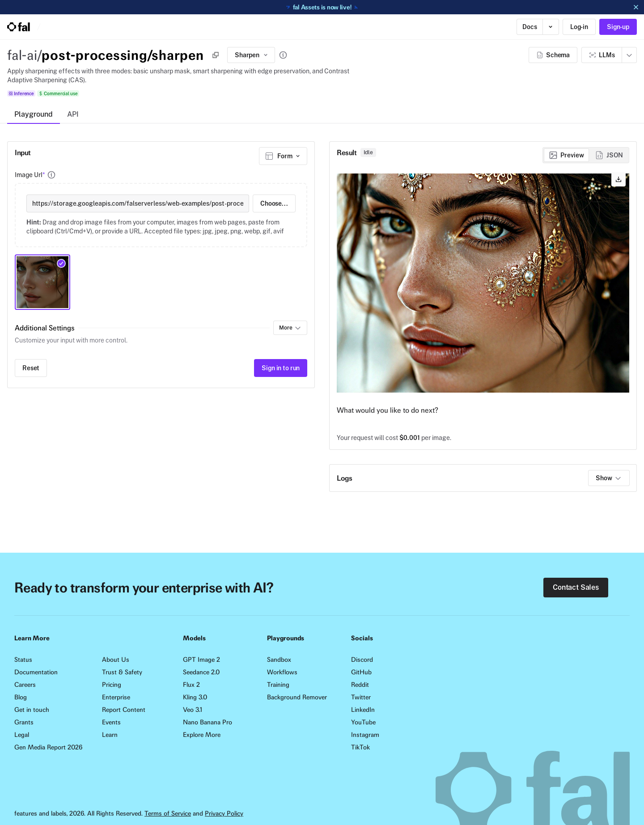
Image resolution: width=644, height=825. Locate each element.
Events (111, 722)
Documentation (36, 672)
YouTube (363, 722)
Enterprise (116, 697)
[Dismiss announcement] (636, 7)
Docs (530, 27)
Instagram (365, 735)
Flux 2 (191, 685)
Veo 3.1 (193, 710)
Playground (34, 114)
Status (23, 660)
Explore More (202, 735)
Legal (22, 735)
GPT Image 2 (201, 660)
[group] (586, 155)
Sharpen (252, 55)
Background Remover (297, 697)
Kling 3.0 (195, 697)
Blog (21, 697)
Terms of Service (168, 813)
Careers (25, 685)
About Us (116, 660)
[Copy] (216, 55)
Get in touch (32, 710)
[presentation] (161, 215)
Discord (362, 660)
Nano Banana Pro (208, 722)
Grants (24, 722)
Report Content (124, 710)
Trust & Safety (122, 672)
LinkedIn (363, 710)
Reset (31, 368)
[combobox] (283, 156)
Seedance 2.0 (201, 672)
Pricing (112, 685)
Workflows (282, 672)
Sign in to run (281, 368)
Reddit (360, 685)
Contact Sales (576, 587)
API (73, 114)
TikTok (360, 747)
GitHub (361, 672)
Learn (110, 735)
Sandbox (279, 660)
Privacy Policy (224, 813)
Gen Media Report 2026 (48, 747)
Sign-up (618, 27)
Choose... (274, 203)
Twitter (361, 697)
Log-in (579, 27)
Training (278, 685)
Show (609, 478)
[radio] (566, 155)
